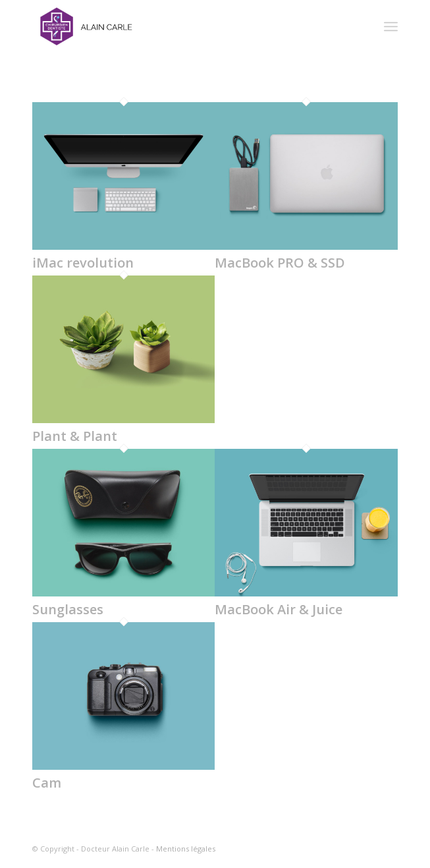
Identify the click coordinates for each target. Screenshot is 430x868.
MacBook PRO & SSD (280, 263)
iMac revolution (83, 263)
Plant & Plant (75, 436)
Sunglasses (68, 609)
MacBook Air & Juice (279, 609)
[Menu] (391, 26)
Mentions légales (186, 849)
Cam (47, 783)
